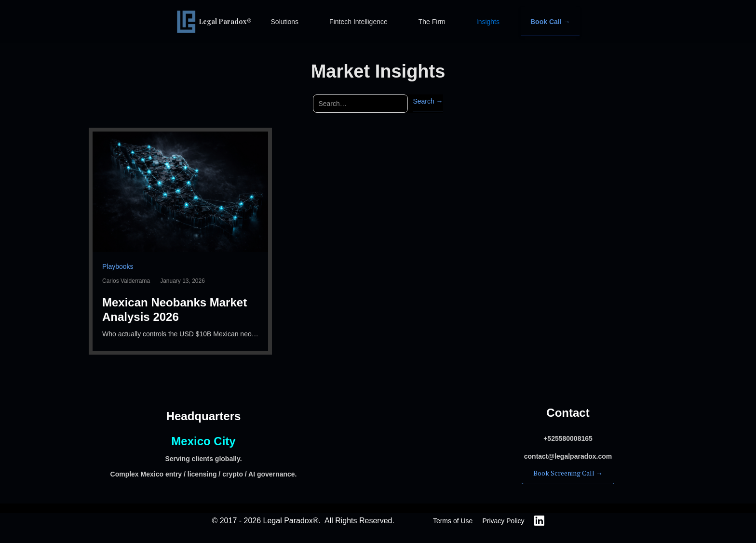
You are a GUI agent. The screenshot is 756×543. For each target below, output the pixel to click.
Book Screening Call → (568, 473)
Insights (488, 22)
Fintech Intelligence (358, 22)
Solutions (285, 22)
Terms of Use (453, 521)
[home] (219, 22)
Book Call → (550, 22)
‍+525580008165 (568, 438)
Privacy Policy (503, 521)
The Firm (432, 22)
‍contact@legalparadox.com (568, 456)
